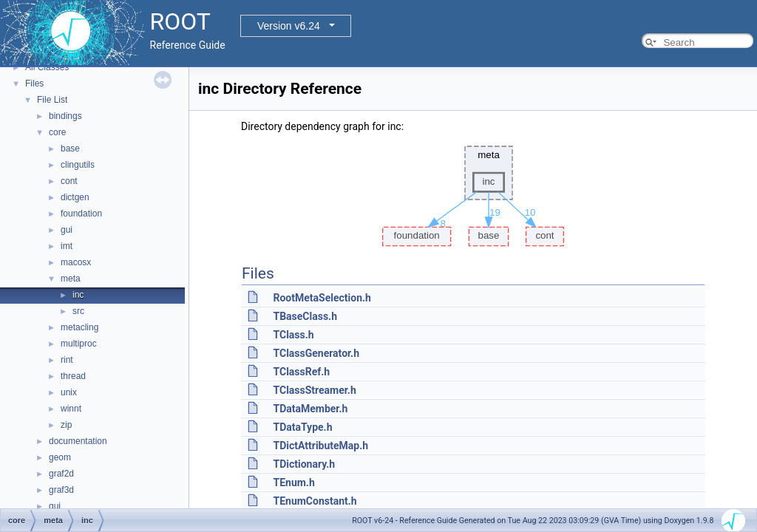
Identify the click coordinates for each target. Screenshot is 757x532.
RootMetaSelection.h (322, 298)
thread (73, 376)
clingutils (78, 165)
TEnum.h (293, 482)
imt (67, 246)
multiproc (79, 344)
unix (69, 392)
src (78, 311)
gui (67, 230)
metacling (79, 327)
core (57, 132)
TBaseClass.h (305, 316)
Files (34, 83)
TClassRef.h (301, 372)
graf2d (61, 474)
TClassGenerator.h (316, 353)
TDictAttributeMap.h (320, 446)
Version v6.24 (289, 26)
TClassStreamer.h (314, 390)
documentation (78, 441)
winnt (71, 409)
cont (69, 181)
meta (71, 279)
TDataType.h (302, 427)
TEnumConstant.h (315, 501)
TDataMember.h (310, 409)
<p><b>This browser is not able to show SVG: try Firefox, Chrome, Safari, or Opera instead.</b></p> (473, 192)
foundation (81, 214)
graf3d (61, 490)
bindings (65, 116)
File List (52, 100)
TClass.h (293, 335)
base (70, 149)
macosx (76, 262)
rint (67, 360)
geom (60, 457)
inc (78, 295)
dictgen (75, 197)
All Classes (47, 67)
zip (66, 425)
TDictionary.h (304, 464)
